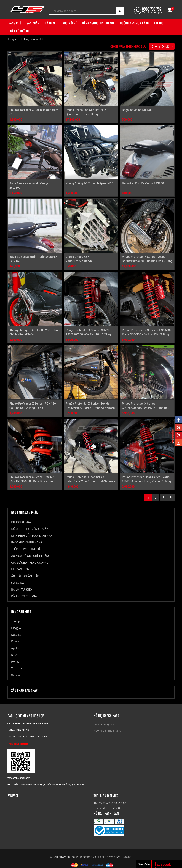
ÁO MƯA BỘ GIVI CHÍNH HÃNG (31, 556)
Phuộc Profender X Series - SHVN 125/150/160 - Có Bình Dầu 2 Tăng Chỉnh (88, 334)
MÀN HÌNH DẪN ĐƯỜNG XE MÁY (32, 536)
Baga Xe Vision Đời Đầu (137, 110)
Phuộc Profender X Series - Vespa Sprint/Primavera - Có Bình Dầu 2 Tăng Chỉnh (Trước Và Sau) (147, 261)
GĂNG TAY (18, 583)
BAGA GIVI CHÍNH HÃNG (27, 542)
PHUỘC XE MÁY (21, 522)
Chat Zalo (144, 864)
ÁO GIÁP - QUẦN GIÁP (25, 576)
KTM (14, 655)
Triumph (16, 621)
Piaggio (16, 628)
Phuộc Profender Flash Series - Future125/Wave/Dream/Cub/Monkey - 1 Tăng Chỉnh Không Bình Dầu (90, 481)
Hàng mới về (69, 23)
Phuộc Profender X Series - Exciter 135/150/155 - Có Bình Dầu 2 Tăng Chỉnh (32, 481)
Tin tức (159, 23)
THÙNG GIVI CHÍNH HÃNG (28, 549)
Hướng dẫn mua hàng (134, 23)
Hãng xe (50, 23)
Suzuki (15, 675)
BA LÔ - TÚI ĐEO (22, 589)
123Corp (127, 857)
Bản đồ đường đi (21, 31)
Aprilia (15, 648)
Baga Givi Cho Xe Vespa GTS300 (143, 183)
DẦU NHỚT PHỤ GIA (24, 596)
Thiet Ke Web (106, 857)
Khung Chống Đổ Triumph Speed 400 (89, 183)
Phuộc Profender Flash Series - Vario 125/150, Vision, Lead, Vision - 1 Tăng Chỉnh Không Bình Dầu (146, 481)
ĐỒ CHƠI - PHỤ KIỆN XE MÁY (30, 529)
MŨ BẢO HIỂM (20, 569)
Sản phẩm (33, 23)
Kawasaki (17, 641)
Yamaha (17, 668)
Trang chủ (14, 23)
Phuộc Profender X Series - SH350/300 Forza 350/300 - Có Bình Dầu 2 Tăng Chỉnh (147, 334)
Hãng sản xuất (32, 39)
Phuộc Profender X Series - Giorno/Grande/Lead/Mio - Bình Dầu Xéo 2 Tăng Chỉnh (146, 408)
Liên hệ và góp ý (104, 724)
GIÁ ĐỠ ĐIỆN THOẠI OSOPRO (30, 562)
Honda (15, 662)
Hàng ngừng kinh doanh (99, 23)
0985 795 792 (152, 9)
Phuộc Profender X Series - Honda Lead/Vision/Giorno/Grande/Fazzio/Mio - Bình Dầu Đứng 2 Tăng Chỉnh (92, 408)
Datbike (16, 635)
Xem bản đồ (19, 744)
